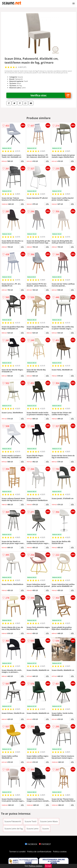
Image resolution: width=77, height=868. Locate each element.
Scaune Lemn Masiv (49, 821)
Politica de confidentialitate (39, 852)
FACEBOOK (31, 844)
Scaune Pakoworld (13, 821)
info (22, 161)
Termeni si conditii (17, 852)
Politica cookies (60, 852)
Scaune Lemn (32, 829)
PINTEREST (45, 844)
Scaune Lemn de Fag (14, 829)
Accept (48, 866)
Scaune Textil (30, 821)
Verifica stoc (51, 95)
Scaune (46, 829)
